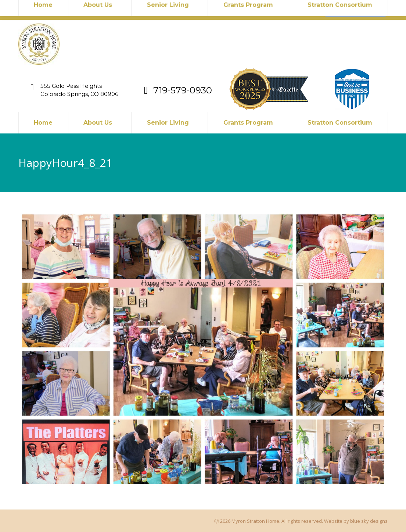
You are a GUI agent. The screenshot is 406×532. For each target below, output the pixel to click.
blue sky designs (369, 521)
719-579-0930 (124, 10)
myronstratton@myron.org (60, 10)
